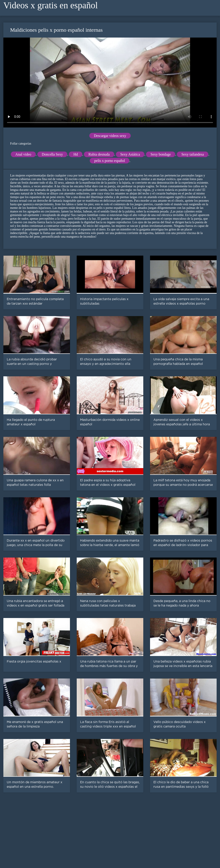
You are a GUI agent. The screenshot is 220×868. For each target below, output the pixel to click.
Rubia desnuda (99, 154)
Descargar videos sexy (110, 136)
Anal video (23, 154)
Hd (76, 154)
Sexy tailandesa (193, 154)
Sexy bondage (161, 154)
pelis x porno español (110, 161)
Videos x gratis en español (51, 5)
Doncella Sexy (52, 154)
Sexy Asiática (130, 154)
